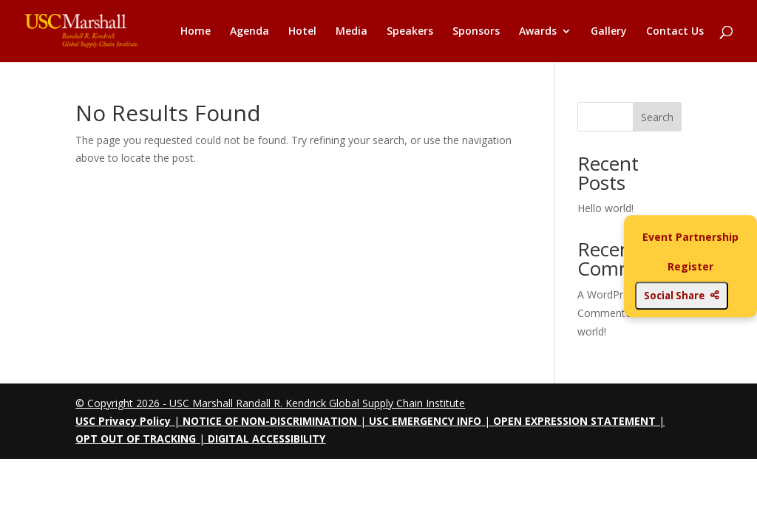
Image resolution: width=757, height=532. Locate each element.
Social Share (682, 296)
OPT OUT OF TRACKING (136, 439)
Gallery (609, 32)
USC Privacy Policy (123, 421)
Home (196, 32)
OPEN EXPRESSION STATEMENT (574, 421)
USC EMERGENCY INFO (425, 421)
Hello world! (605, 208)
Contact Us (675, 32)
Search (657, 117)
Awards (538, 32)
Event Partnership (690, 237)
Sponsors (476, 32)
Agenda (249, 32)
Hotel (302, 32)
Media (352, 32)
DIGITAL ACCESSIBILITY (267, 439)
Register (690, 266)
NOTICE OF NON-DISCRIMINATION (270, 421)
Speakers (410, 32)
